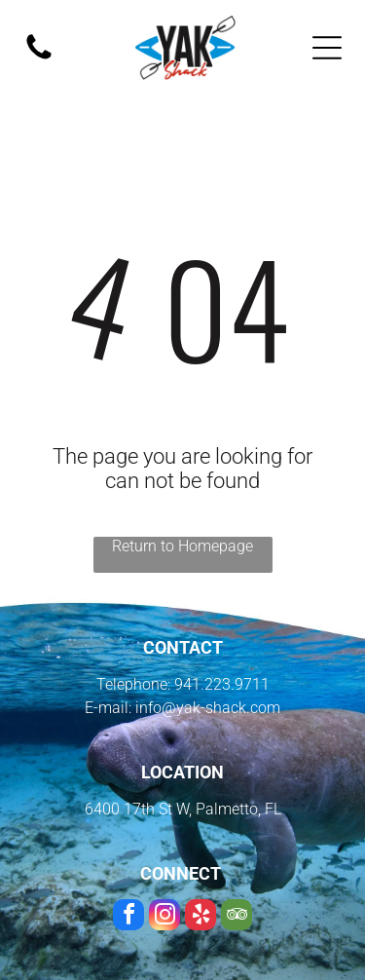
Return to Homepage (182, 546)
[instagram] (164, 917)
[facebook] (128, 917)
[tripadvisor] (237, 917)
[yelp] (201, 917)
